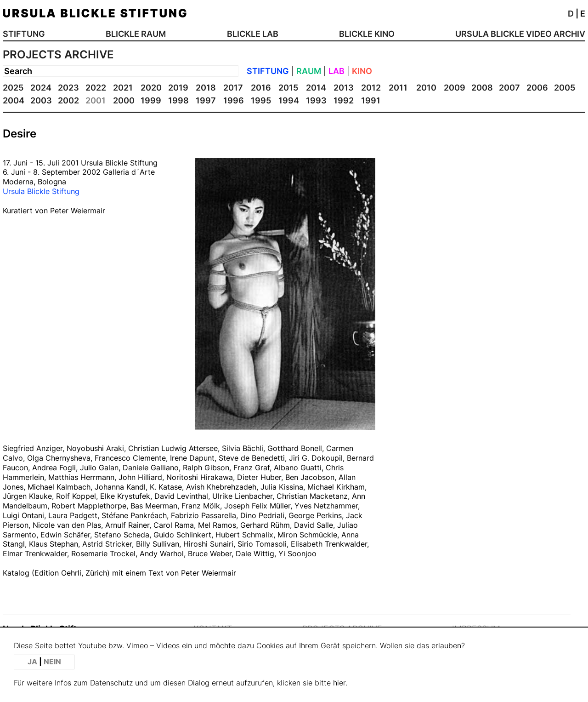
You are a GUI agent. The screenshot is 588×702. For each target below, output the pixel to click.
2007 (509, 88)
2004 (14, 100)
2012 (371, 88)
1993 (316, 100)
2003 (41, 100)
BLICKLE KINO (367, 34)
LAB (336, 71)
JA (33, 662)
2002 (68, 100)
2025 (13, 88)
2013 (344, 88)
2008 (482, 88)
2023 (68, 88)
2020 (151, 88)
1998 (178, 100)
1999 (151, 100)
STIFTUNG (24, 34)
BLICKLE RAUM (136, 34)
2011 (398, 88)
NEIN (52, 662)
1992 (344, 100)
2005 (565, 88)
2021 (123, 88)
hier (339, 683)
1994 (289, 100)
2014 (316, 88)
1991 (371, 100)
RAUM (309, 71)
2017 (233, 88)
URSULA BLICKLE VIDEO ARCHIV (520, 34)
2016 (261, 88)
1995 (261, 100)
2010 (426, 88)
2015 (288, 88)
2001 (96, 100)
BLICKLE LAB (253, 34)
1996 (234, 100)
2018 (206, 88)
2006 (537, 88)
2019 (178, 88)
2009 (455, 88)
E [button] (583, 14)
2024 (41, 88)
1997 (206, 100)
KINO (362, 71)
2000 (124, 100)
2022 (96, 88)
